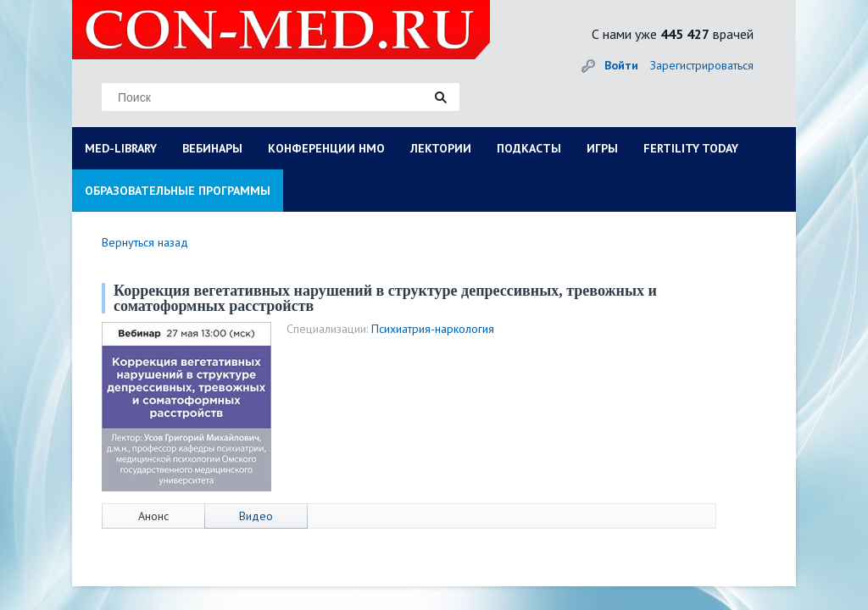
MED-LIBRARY (121, 148)
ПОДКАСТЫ (529, 148)
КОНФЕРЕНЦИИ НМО (326, 148)
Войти (621, 65)
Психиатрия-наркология (433, 329)
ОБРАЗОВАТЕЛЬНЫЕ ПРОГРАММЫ (178, 191)
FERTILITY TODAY (691, 148)
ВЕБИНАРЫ (212, 148)
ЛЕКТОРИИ (441, 148)
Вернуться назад (145, 242)
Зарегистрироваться (702, 65)
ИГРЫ (602, 148)
